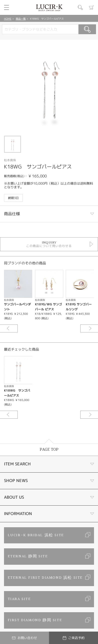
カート (91, 7)
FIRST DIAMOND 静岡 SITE (35, 620)
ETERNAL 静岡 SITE (28, 556)
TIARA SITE (19, 599)
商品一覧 (21, 19)
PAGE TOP (49, 450)
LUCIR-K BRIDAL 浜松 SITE (36, 535)
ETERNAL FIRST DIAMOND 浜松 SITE (45, 578)
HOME (8, 19)
